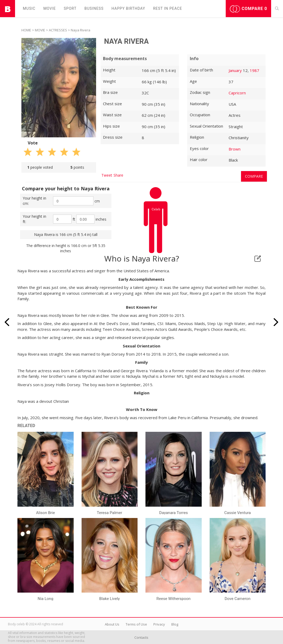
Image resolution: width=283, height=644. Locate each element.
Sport (70, 8)
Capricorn (237, 93)
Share (118, 175)
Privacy (159, 624)
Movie (49, 8)
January (235, 70)
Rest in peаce (168, 8)
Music (29, 8)
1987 (254, 70)
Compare (248, 9)
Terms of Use (136, 624)
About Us (112, 624)
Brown (235, 149)
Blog (175, 624)
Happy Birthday (128, 8)
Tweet (107, 175)
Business (94, 8)
